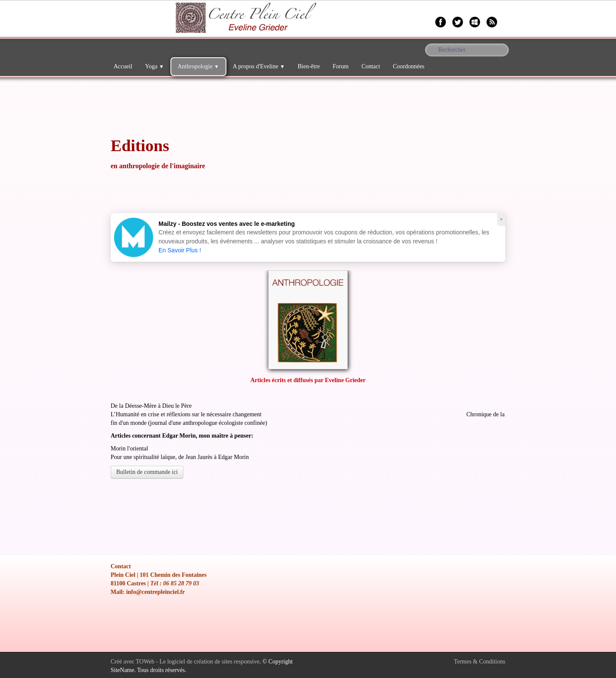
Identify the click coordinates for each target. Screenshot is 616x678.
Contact (371, 66)
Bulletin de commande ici (147, 472)
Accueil (123, 66)
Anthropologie (198, 66)
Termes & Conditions (480, 662)
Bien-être (309, 66)
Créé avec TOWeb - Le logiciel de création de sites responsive (185, 662)
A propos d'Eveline (259, 66)
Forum (341, 66)
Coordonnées (409, 66)
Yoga (155, 66)
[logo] (110, 19)
